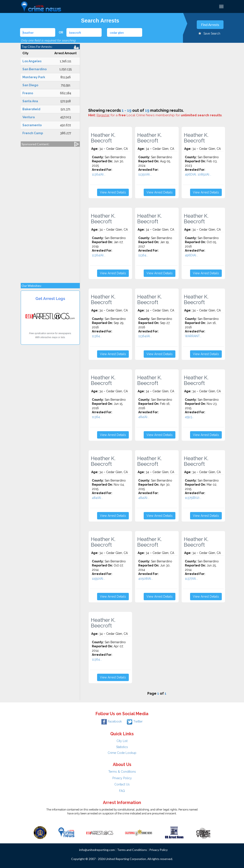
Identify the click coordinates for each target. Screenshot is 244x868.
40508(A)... (146, 579)
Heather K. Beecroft (103, 138)
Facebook (112, 721)
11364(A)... (99, 174)
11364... (143, 255)
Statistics (122, 747)
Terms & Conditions (122, 772)
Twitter (135, 721)
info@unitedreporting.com (97, 850)
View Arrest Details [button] (113, 192)
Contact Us (122, 784)
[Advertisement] (50, 213)
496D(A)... (191, 255)
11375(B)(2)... (193, 498)
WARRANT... (193, 336)
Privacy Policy (122, 778)
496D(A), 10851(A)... (198, 174)
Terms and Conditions (132, 850)
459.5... (189, 417)
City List (122, 741)
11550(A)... (98, 579)
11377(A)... (191, 579)
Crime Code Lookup (122, 753)
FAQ (122, 791)
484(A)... (144, 417)
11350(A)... (145, 174)
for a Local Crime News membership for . (160, 115)
